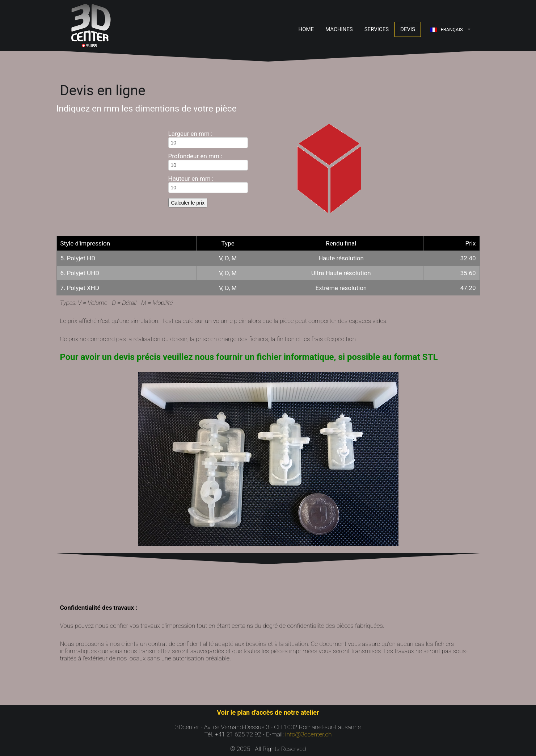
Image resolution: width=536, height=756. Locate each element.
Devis (408, 29)
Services (377, 29)
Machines (339, 29)
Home (306, 29)
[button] (450, 30)
